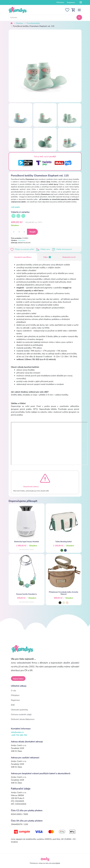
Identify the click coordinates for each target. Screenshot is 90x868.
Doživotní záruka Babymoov (23, 719)
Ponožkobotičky (33, 23)
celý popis (15, 207)
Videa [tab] (47, 257)
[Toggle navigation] (79, 10)
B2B (13, 705)
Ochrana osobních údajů (21, 714)
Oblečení (19, 23)
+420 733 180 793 (19, 735)
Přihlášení (60, 2)
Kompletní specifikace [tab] (23, 257)
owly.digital (56, 863)
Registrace (71, 2)
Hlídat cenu (44, 249)
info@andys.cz (17, 732)
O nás (13, 691)
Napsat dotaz (18, 679)
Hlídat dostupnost (62, 249)
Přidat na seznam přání (23, 249)
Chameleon (21, 240)
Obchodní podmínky (20, 710)
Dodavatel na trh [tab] (69, 257)
